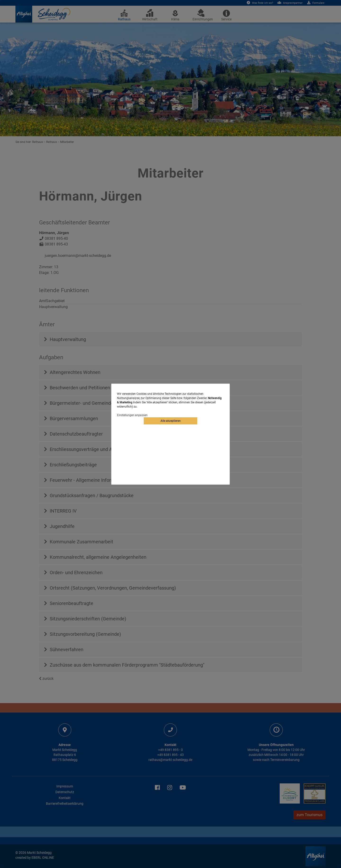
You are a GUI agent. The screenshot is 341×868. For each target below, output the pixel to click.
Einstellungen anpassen (132, 415)
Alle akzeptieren (171, 421)
